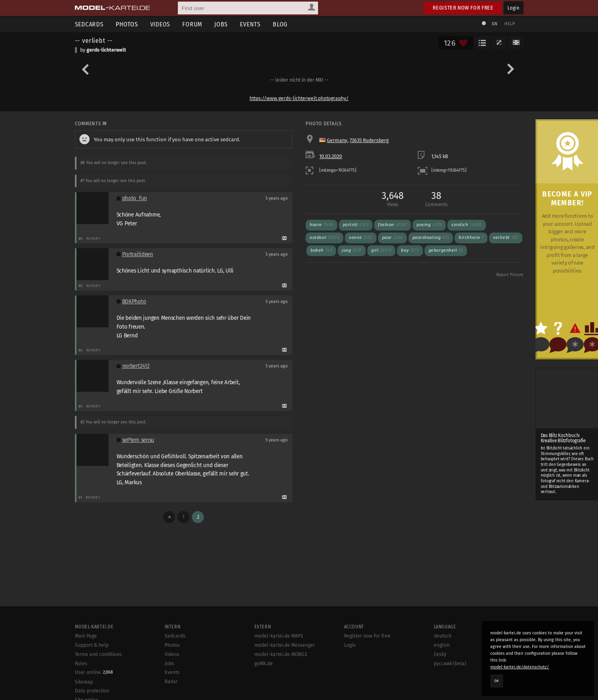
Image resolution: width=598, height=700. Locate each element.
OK (497, 681)
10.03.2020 (331, 156)
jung (352, 250)
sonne (360, 238)
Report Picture (510, 275)
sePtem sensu (138, 440)
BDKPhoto (134, 302)
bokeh (321, 250)
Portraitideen (138, 254)
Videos (160, 24)
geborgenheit (446, 250)
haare (321, 225)
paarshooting (431, 238)
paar (393, 238)
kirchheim (471, 238)
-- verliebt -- (94, 40)
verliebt (506, 238)
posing (429, 225)
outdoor (324, 238)
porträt (356, 225)
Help (510, 24)
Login (513, 8)
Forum (192, 24)
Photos (127, 24)
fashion (393, 225)
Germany (337, 140)
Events (250, 24)
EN (495, 24)
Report (94, 238)
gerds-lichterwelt (106, 50)
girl (381, 250)
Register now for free (463, 8)
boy (410, 250)
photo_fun (135, 198)
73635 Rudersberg (369, 140)
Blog (280, 24)
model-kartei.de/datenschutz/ (520, 667)
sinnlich (467, 225)
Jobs (221, 24)
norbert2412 (136, 366)
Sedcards (89, 24)
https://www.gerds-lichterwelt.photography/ (299, 98)
